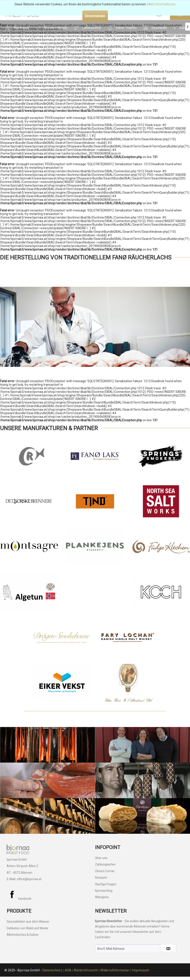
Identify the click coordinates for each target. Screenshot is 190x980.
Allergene (102, 897)
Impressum (140, 970)
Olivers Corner (105, 871)
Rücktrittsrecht (86, 970)
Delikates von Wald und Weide (27, 928)
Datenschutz (52, 970)
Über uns (101, 858)
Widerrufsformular (115, 970)
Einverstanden (95, 16)
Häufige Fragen (106, 884)
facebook (19, 899)
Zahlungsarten (105, 864)
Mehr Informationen (161, 4)
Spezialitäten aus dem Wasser (28, 922)
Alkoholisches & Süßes (23, 935)
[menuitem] (17, 27)
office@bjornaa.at (29, 879)
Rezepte (101, 878)
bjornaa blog (104, 891)
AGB (68, 970)
